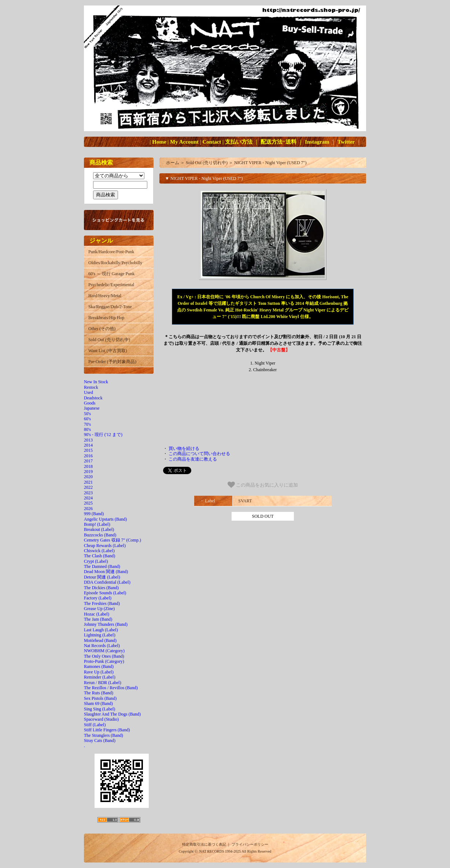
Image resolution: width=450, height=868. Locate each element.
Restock (91, 387)
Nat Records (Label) (102, 646)
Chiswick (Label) (99, 551)
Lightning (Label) (100, 635)
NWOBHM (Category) (104, 651)
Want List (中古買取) (108, 351)
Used (88, 392)
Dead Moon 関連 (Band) (106, 572)
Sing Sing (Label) (99, 709)
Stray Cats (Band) (100, 740)
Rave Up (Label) (99, 672)
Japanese (92, 408)
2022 (88, 487)
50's (87, 414)
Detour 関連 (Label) (102, 577)
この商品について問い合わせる (199, 454)
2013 (88, 440)
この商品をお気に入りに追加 (263, 485)
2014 (88, 445)
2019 (88, 472)
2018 (88, 466)
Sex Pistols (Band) (100, 698)
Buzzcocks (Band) (100, 535)
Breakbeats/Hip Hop (106, 318)
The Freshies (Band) (102, 603)
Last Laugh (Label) (101, 630)
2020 (88, 477)
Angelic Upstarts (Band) (105, 519)
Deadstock (93, 398)
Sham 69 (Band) (98, 703)
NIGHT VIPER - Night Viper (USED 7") (270, 163)
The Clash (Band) (99, 556)
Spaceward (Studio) (101, 719)
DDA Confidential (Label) (107, 582)
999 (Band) (94, 514)
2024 (88, 498)
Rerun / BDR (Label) (103, 683)
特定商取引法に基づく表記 (204, 844)
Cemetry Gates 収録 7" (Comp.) (112, 540)
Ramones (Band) (99, 666)
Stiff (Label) (95, 725)
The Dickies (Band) (101, 588)
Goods (90, 403)
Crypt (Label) (96, 561)
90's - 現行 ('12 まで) (103, 435)
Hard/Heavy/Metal (105, 296)
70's (87, 424)
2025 (88, 503)
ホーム (173, 163)
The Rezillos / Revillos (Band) (111, 688)
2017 (88, 461)
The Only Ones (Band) (104, 656)
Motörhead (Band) (100, 640)
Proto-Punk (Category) (104, 661)
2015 (88, 450)
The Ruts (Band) (99, 693)
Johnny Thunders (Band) (106, 624)
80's (87, 429)
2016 (88, 456)
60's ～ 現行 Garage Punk (111, 274)
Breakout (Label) (99, 529)
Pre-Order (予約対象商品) (112, 362)
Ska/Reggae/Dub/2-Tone (110, 307)
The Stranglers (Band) (104, 735)
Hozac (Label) (97, 614)
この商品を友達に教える (193, 459)
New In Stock (96, 382)
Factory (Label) (98, 598)
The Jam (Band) (98, 619)
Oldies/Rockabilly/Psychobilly (115, 263)
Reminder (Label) (100, 677)
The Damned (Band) (102, 566)
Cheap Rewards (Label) (105, 546)
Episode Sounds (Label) (105, 593)
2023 (88, 493)
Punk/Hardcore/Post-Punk (111, 252)
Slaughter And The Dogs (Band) (112, 714)
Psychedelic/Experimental (111, 285)
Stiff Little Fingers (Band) (107, 730)
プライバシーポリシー (250, 844)
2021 (88, 482)
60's (87, 419)
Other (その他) (102, 329)
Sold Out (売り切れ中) (109, 340)
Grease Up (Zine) (99, 609)
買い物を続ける (184, 448)
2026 (88, 509)
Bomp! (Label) (97, 524)
